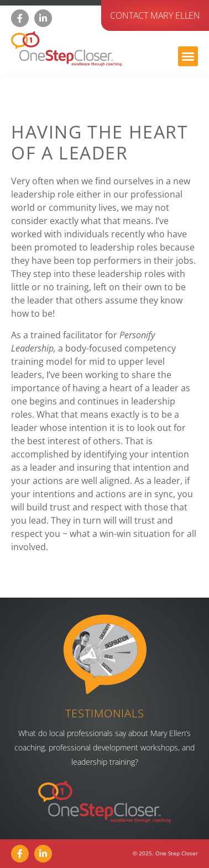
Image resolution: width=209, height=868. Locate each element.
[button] (188, 56)
